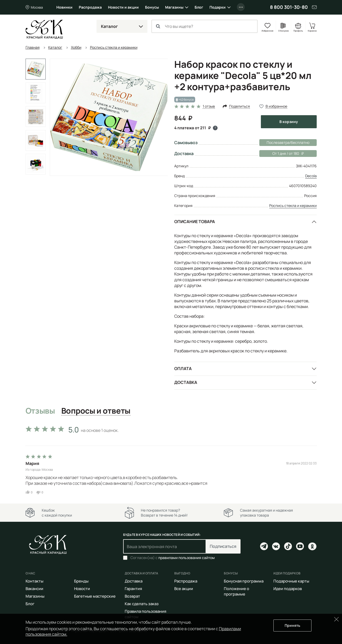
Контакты (34, 581)
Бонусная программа (244, 581)
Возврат (132, 596)
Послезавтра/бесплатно (288, 142)
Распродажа (90, 7)
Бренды (81, 581)
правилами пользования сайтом (187, 558)
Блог (199, 7)
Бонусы (152, 7)
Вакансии (34, 589)
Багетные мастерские (95, 596)
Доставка (186, 382)
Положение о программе (236, 591)
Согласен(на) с (173, 558)
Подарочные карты (291, 581)
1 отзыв (209, 106)
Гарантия (133, 589)
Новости (82, 589)
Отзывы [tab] (40, 411)
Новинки (64, 7)
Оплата (183, 369)
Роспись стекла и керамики (293, 206)
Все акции (184, 589)
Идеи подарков (288, 589)
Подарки (218, 7)
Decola (311, 176)
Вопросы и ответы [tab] (96, 411)
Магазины (174, 7)
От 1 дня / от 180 (281, 154)
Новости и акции (123, 7)
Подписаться (223, 546)
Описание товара (195, 222)
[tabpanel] (171, 459)
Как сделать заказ (142, 604)
